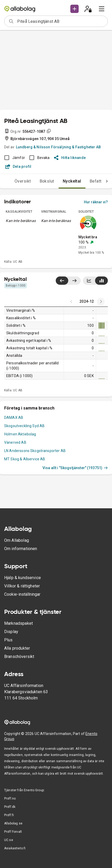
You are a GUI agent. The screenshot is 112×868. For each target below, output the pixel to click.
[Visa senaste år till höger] (74, 281)
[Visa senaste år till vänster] (62, 281)
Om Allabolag (17, 540)
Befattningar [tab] (91, 181)
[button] (74, 9)
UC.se (9, 840)
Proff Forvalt (13, 832)
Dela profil (18, 166)
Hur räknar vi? (96, 202)
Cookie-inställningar (22, 594)
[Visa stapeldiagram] (101, 281)
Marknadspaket (18, 623)
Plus (8, 640)
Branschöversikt (19, 657)
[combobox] (61, 21)
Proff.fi (9, 815)
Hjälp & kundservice (23, 578)
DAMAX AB (14, 418)
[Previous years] (101, 302)
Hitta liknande (70, 158)
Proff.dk (10, 807)
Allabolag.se (13, 823)
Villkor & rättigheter (22, 586)
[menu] (102, 9)
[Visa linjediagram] (89, 281)
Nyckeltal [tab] (62, 181)
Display (11, 632)
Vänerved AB (15, 442)
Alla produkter (17, 648)
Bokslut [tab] (36, 181)
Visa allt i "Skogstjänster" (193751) (75, 468)
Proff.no (10, 798)
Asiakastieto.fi (15, 848)
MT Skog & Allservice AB (25, 459)
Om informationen (21, 549)
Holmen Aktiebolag (20, 434)
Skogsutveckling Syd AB (24, 426)
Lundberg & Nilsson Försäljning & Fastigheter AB (58, 147)
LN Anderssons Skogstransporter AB (35, 451)
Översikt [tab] (12, 181)
